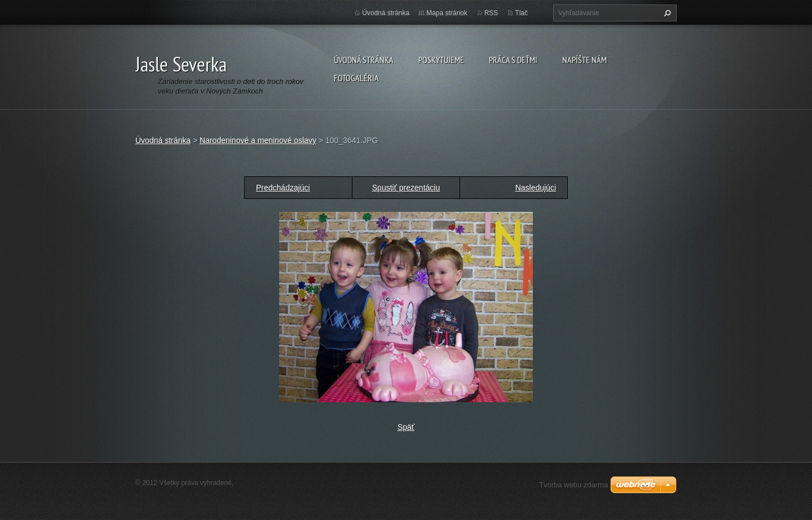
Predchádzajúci (283, 188)
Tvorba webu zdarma (573, 485)
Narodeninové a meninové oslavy (258, 140)
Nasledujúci (536, 188)
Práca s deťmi (513, 60)
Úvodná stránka (364, 60)
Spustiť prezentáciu (406, 188)
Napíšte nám (584, 60)
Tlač (521, 13)
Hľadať (666, 13)
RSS (491, 13)
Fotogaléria (356, 78)
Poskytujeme (441, 60)
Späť (406, 427)
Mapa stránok (447, 13)
